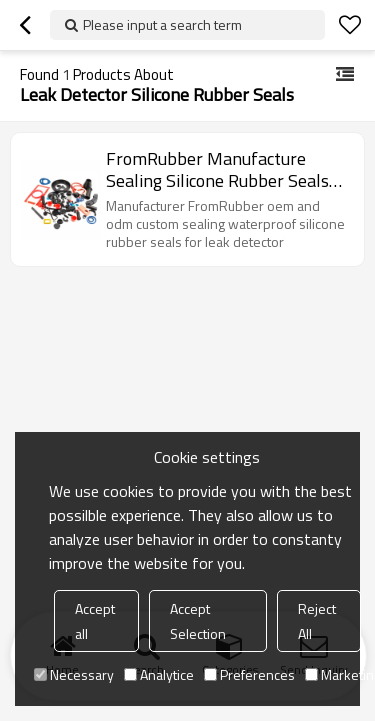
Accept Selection (198, 621)
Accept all (95, 621)
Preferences (249, 674)
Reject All (317, 621)
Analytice (159, 674)
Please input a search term (162, 24)
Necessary (74, 674)
